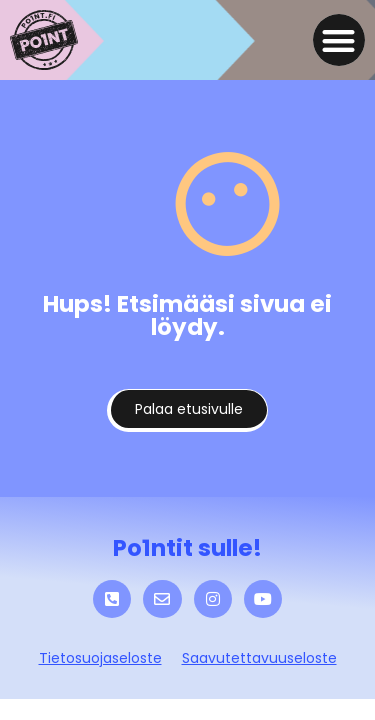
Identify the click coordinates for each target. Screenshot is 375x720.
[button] (339, 40)
